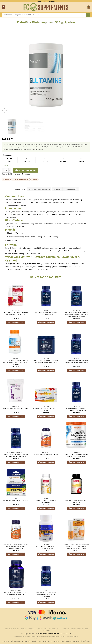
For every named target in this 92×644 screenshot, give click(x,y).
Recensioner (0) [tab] (71, 189)
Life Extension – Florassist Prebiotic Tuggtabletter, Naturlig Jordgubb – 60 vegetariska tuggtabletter (76, 314)
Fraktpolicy (43, 629)
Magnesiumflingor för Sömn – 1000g (16, 408)
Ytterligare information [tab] (39, 189)
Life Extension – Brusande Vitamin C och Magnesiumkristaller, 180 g (46, 361)
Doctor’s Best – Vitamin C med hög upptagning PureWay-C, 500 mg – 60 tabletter (16, 362)
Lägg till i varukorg (25, 170)
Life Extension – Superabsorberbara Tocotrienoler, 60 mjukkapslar (16, 455)
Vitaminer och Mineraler (21, 179)
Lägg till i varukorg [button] (16, 322)
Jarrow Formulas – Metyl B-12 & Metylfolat (76, 501)
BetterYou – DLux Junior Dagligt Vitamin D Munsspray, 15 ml (76, 547)
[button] (4, 7)
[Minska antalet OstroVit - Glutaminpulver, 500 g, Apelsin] (3, 170)
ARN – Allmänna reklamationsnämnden (41, 639)
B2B (87, 629)
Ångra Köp (46, 630)
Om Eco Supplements (11, 629)
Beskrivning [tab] (20, 189)
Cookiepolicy (65, 629)
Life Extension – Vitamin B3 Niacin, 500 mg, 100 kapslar (46, 313)
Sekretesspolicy (78, 629)
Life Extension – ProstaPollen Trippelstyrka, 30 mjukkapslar (76, 409)
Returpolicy (54, 629)
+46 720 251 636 (65, 634)
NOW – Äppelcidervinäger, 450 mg (46, 455)
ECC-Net (63, 639)
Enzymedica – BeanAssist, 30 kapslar (16, 500)
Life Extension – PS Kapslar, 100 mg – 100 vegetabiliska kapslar (16, 593)
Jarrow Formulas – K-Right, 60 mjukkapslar (46, 501)
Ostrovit (35, 179)
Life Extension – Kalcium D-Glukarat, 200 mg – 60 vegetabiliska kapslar (76, 361)
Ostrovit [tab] (57, 189)
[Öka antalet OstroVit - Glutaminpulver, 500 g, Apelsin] (10, 170)
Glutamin (6, 179)
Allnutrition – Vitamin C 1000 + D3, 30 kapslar (46, 409)
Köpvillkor (32, 629)
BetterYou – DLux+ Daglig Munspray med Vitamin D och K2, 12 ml (16, 313)
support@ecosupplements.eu (49, 634)
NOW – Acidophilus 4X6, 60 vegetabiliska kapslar (16, 547)
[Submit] (88, 15)
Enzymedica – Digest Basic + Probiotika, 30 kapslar (46, 547)
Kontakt (23, 629)
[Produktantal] (6, 170)
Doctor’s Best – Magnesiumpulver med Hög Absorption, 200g (76, 455)
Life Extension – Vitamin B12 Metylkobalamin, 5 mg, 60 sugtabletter (46, 594)
